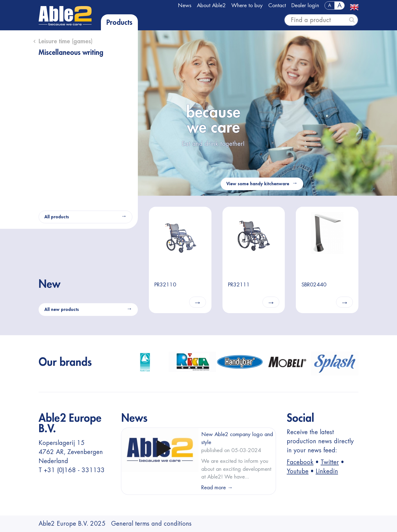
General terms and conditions (151, 524)
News (185, 5)
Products (119, 23)
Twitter (330, 462)
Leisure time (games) (66, 41)
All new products (62, 310)
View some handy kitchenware (258, 184)
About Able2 (211, 5)
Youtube (298, 471)
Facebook (300, 462)
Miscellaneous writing (71, 53)
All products (57, 217)
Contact (277, 5)
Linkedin (327, 471)
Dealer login (305, 5)
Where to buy (247, 5)
